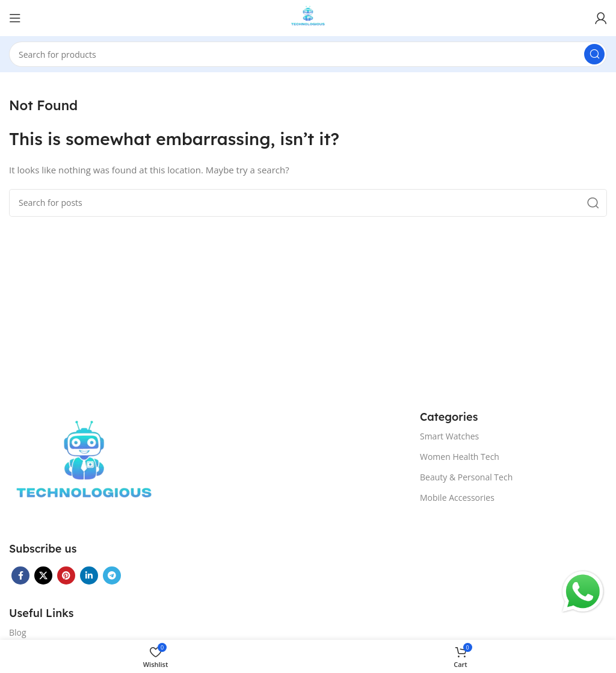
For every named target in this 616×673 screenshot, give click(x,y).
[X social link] (43, 575)
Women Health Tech (460, 457)
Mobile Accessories (457, 498)
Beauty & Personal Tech (466, 477)
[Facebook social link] (20, 575)
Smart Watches (449, 436)
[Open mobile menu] (15, 18)
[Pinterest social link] (66, 575)
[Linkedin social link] (89, 575)
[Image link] (84, 468)
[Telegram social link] (112, 575)
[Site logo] (308, 17)
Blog (18, 632)
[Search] (308, 54)
